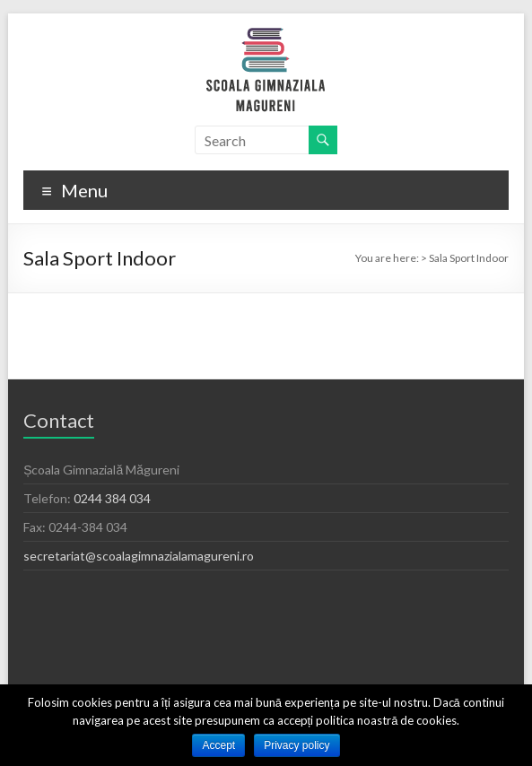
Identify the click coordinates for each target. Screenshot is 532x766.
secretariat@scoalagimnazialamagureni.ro (139, 556)
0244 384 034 (112, 498)
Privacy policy (297, 745)
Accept (218, 745)
